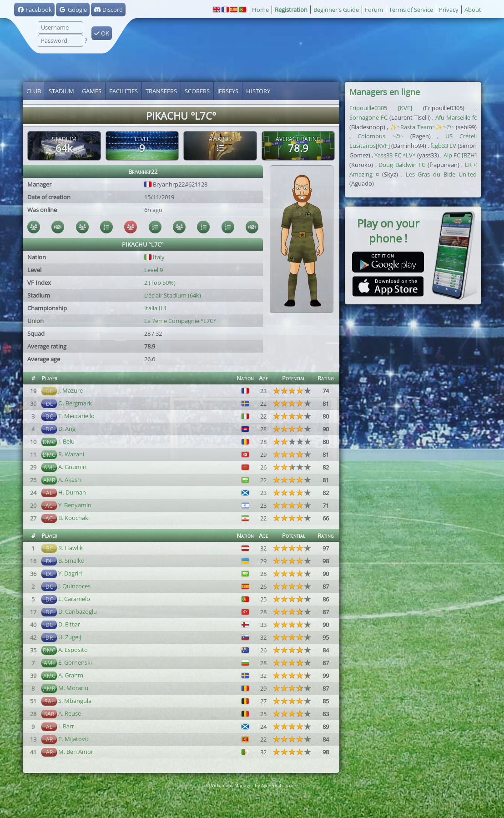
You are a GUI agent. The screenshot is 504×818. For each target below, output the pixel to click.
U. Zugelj (70, 637)
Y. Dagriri (70, 573)
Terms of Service (411, 10)
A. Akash (70, 480)
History (258, 91)
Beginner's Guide (336, 10)
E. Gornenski (75, 662)
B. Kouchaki (74, 518)
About (473, 10)
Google (73, 10)
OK (102, 33)
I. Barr (66, 726)
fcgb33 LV (443, 146)
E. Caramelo (74, 599)
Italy (154, 257)
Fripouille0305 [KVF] (381, 108)
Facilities (123, 91)
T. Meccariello (76, 416)
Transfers (161, 91)
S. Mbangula (75, 701)
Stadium (61, 91)
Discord (108, 10)
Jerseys (228, 91)
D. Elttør (69, 624)
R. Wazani (71, 454)
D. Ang (67, 429)
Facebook (34, 10)
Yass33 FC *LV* (395, 155)
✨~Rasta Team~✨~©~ (422, 127)
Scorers (197, 91)
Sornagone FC (368, 117)
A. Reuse (70, 713)
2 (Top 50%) (160, 283)
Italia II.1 (156, 308)
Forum (374, 10)
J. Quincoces (74, 586)
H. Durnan (72, 492)
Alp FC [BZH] (460, 155)
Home (260, 10)
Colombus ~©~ (381, 136)
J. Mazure (71, 390)
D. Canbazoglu (78, 611)
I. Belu (66, 441)
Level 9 (154, 270)
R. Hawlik (71, 548)
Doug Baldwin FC (402, 165)
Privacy (449, 10)
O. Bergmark (75, 403)
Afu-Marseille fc (456, 117)
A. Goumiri (72, 467)
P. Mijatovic (74, 739)
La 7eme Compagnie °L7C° (180, 321)
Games (92, 91)
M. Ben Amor (76, 752)
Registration (291, 10)
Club (34, 91)
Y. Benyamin (75, 505)
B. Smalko (71, 560)
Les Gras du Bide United (441, 174)
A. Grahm (71, 675)
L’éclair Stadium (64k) (173, 295)
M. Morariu (73, 688)
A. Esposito (73, 650)
